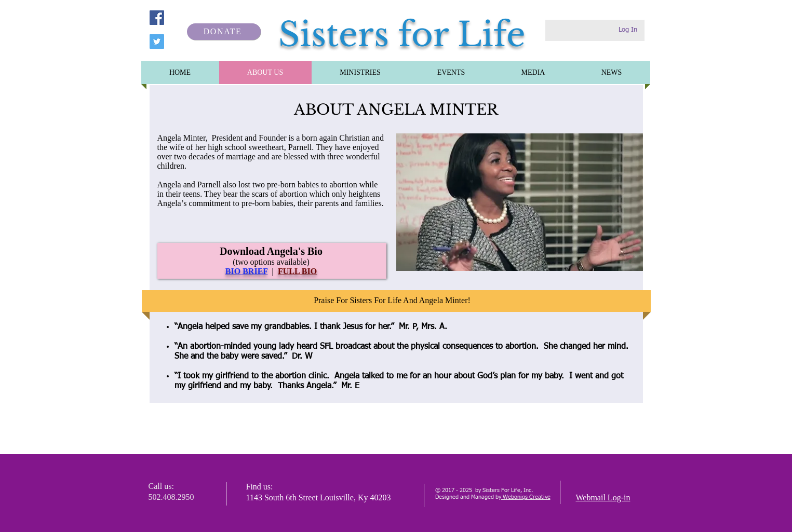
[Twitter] (157, 42)
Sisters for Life (402, 35)
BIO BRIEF (247, 271)
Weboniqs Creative (526, 497)
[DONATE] (224, 32)
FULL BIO (297, 271)
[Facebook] (157, 18)
